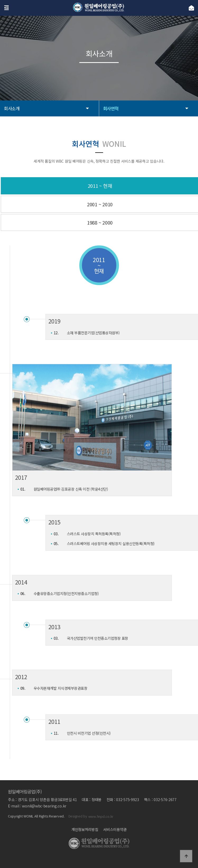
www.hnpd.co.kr (101, 816)
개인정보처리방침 (85, 829)
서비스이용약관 (115, 829)
